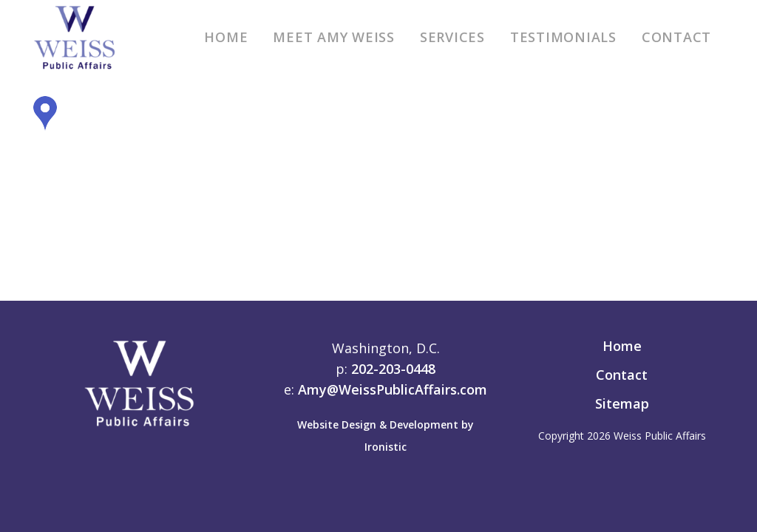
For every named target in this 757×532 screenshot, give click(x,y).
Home (622, 346)
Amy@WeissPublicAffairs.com (393, 389)
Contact (622, 375)
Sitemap (622, 403)
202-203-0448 (393, 369)
